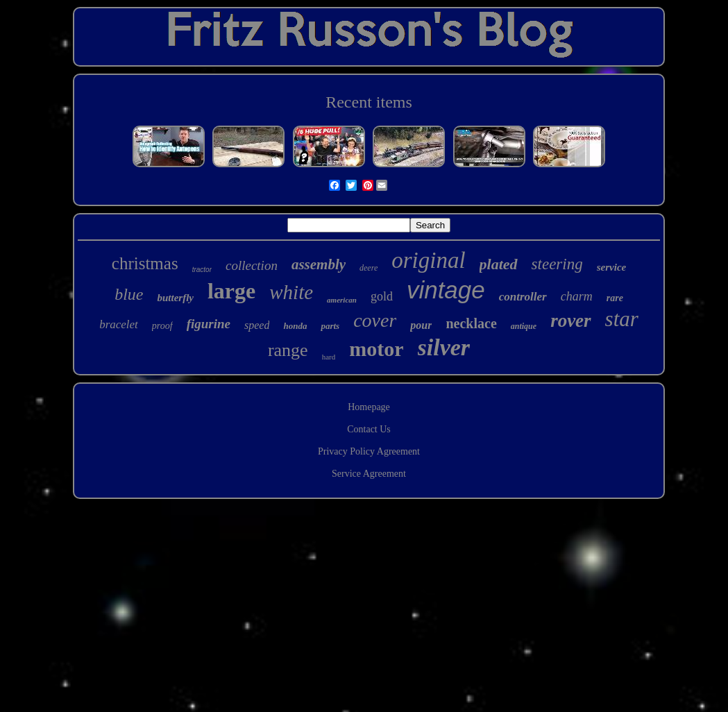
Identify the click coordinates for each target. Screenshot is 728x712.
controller (523, 297)
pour (421, 325)
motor (376, 349)
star (622, 319)
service (611, 267)
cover (375, 320)
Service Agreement (369, 474)
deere (369, 268)
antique (524, 326)
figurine (209, 324)
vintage (446, 290)
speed (257, 325)
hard (329, 357)
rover (570, 321)
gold (382, 296)
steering (557, 264)
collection (252, 265)
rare (615, 298)
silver (444, 347)
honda (295, 326)
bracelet (119, 324)
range (288, 350)
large (231, 291)
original (428, 260)
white (291, 292)
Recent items (369, 102)
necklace (471, 323)
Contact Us (369, 429)
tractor (202, 270)
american (342, 300)
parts (330, 326)
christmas (145, 263)
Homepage (369, 407)
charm (577, 296)
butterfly (175, 298)
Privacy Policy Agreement (369, 451)
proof (162, 326)
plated (499, 264)
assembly (319, 264)
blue (129, 294)
